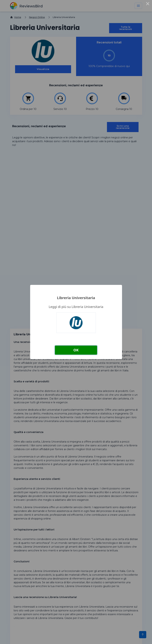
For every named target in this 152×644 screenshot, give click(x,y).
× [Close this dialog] (148, 4)
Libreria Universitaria (76, 298)
